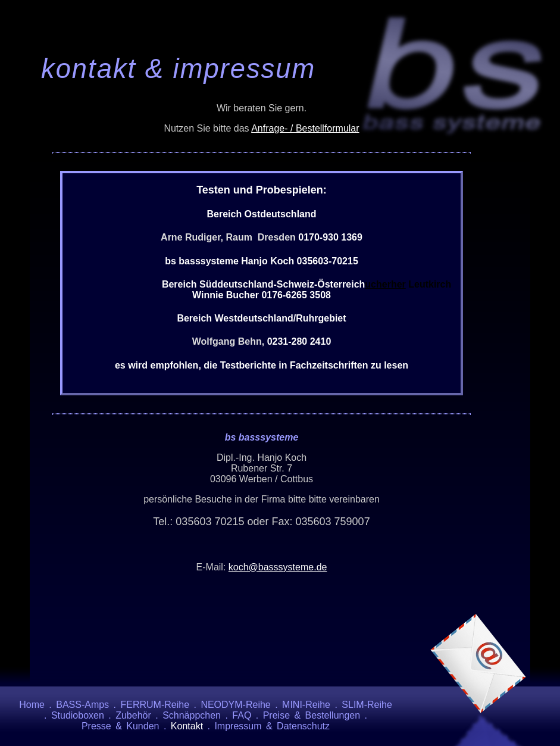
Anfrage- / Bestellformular (305, 128)
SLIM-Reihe (367, 705)
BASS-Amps (82, 705)
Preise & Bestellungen (312, 715)
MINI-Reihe (306, 705)
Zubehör (133, 715)
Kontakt (187, 726)
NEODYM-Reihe (235, 705)
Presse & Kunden (121, 726)
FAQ (242, 715)
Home (32, 705)
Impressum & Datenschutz (272, 726)
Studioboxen (78, 715)
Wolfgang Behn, (230, 341)
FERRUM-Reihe (155, 705)
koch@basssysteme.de (278, 567)
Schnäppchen (192, 715)
